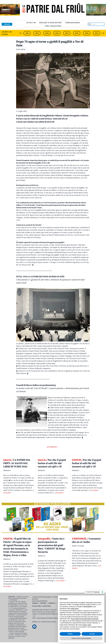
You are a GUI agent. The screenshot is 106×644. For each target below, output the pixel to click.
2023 (57, 33)
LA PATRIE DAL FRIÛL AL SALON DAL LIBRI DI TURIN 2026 (17, 463)
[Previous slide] (21, 33)
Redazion (35, 603)
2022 (67, 33)
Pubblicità (52, 603)
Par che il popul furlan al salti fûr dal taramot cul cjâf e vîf (52, 463)
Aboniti (7, 24)
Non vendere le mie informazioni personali (85, 619)
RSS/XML (43, 603)
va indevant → (53, 447)
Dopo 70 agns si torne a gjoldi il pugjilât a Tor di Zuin (50, 44)
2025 (37, 33)
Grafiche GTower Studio (48, 622)
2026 (27, 33)
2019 (97, 33)
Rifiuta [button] (70, 634)
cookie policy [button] (74, 609)
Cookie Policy (47, 606)
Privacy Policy (37, 606)
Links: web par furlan (53, 26)
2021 (77, 33)
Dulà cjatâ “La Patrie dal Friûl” (51, 23)
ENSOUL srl (36, 622)
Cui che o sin (31, 23)
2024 (47, 33)
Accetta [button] (92, 634)
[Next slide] (103, 33)
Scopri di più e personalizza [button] (81, 638)
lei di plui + (7, 493)
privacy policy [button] (87, 625)
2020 (87, 33)
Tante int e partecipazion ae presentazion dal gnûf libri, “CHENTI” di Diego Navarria (52, 545)
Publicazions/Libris (73, 23)
